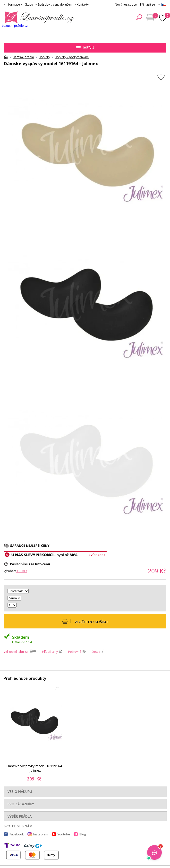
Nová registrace (126, 4)
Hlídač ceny (50, 652)
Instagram (41, 834)
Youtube (64, 834)
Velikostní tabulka (16, 652)
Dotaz (96, 652)
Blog (83, 834)
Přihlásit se (148, 4)
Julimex (22, 571)
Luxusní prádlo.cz (15, 26)
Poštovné (75, 652)
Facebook (17, 834)
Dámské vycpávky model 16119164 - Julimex (34, 768)
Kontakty (83, 4)
